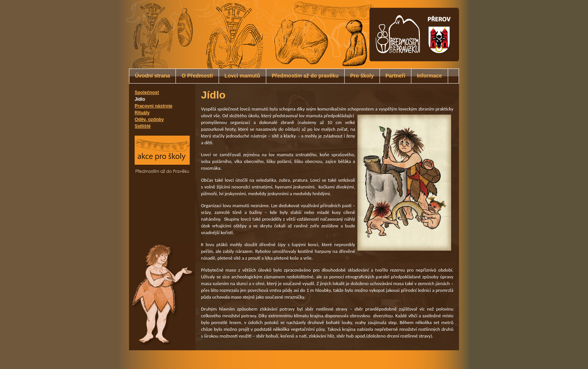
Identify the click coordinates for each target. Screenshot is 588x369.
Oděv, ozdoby (149, 120)
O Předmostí (197, 76)
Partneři (395, 76)
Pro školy (362, 76)
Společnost (147, 93)
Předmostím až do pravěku (305, 76)
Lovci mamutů (242, 76)
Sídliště (143, 126)
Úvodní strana (152, 76)
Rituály (142, 113)
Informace (430, 76)
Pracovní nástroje (154, 106)
